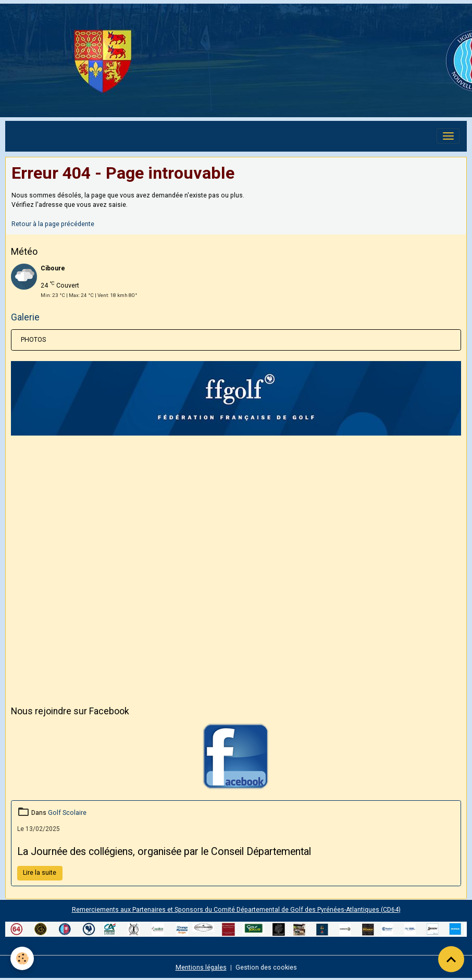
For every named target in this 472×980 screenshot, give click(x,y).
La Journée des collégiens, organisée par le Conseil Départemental (164, 852)
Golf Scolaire (67, 813)
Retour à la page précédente (53, 224)
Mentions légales (201, 967)
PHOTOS (33, 340)
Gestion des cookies (266, 967)
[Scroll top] (451, 959)
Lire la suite (40, 873)
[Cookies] (22, 958)
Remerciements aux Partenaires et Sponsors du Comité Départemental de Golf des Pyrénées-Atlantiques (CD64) (236, 910)
